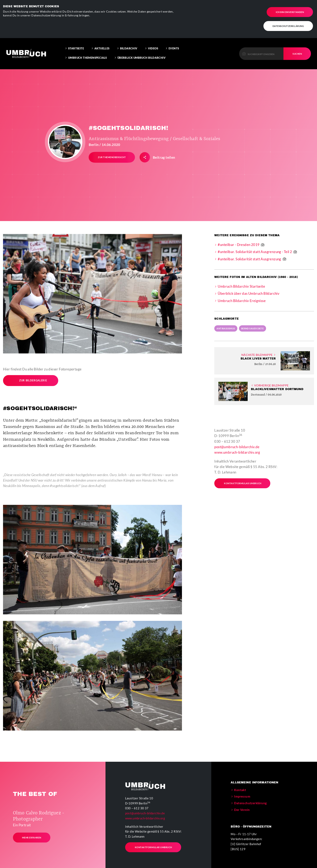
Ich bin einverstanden (290, 12)
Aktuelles (102, 47)
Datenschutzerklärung (288, 26)
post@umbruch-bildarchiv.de (237, 445)
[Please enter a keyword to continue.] (261, 52)
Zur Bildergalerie (29, 379)
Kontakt (240, 788)
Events (174, 47)
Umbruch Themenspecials (88, 56)
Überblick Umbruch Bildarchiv (142, 56)
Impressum (242, 795)
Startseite (76, 47)
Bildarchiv (129, 47)
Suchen (297, 52)
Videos (153, 47)
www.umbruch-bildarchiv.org (237, 450)
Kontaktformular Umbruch (240, 481)
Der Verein (242, 808)
